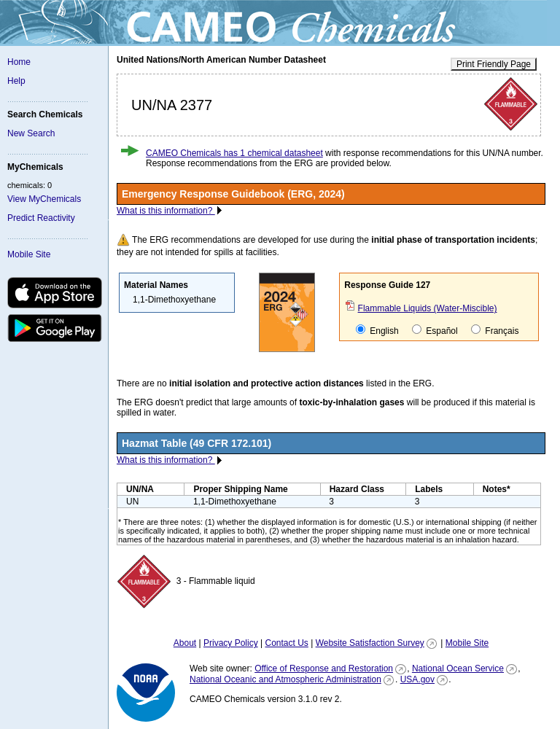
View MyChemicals (44, 199)
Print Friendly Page (494, 64)
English (377, 330)
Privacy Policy (231, 643)
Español (435, 330)
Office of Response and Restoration (324, 668)
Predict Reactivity (41, 218)
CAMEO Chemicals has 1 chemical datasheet (234, 153)
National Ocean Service (458, 668)
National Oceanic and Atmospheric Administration (285, 679)
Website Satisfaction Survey (370, 643)
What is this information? (166, 211)
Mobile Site (29, 254)
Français (495, 330)
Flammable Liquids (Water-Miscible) (428, 308)
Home (19, 62)
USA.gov (417, 679)
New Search (31, 133)
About (185, 643)
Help (16, 81)
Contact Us (286, 643)
